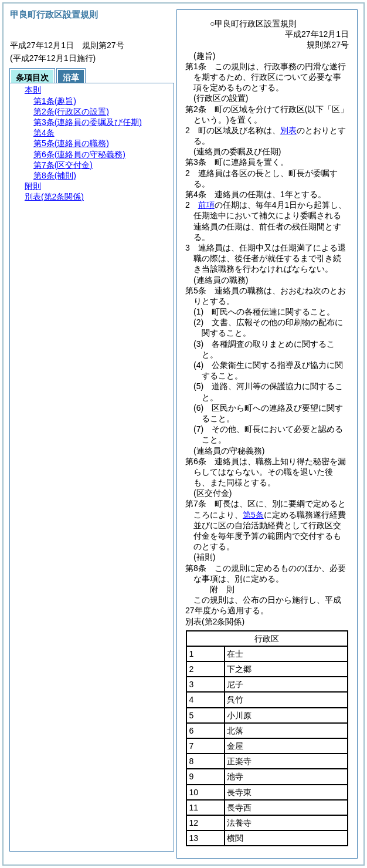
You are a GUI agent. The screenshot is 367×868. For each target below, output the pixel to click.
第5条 (253, 515)
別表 (288, 130)
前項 (206, 205)
